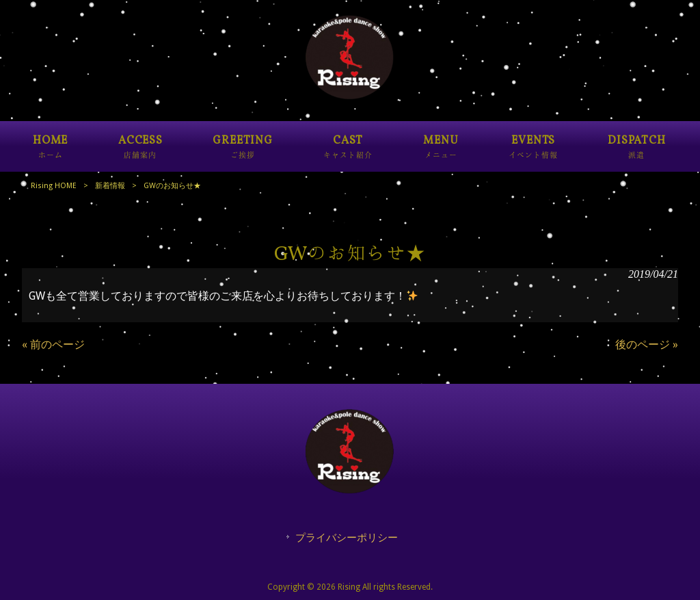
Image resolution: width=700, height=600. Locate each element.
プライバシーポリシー (347, 538)
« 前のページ (53, 344)
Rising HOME (54, 186)
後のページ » (647, 344)
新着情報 (110, 186)
